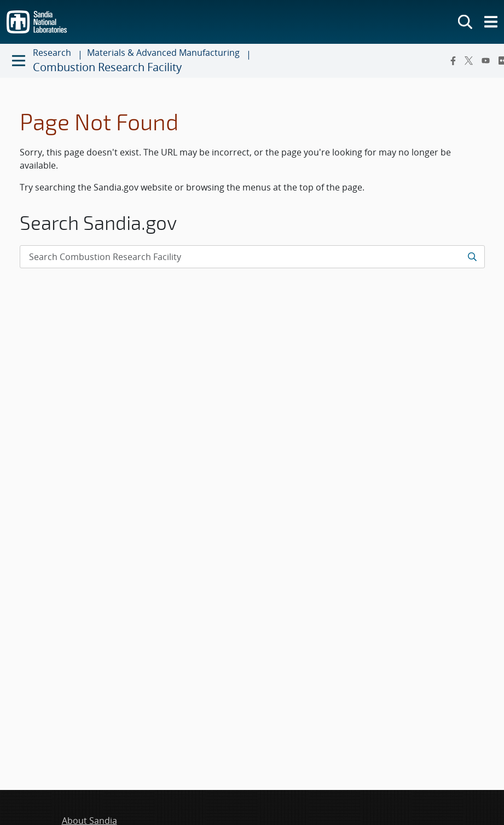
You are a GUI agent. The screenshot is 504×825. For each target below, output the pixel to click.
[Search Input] (252, 257)
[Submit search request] (472, 257)
